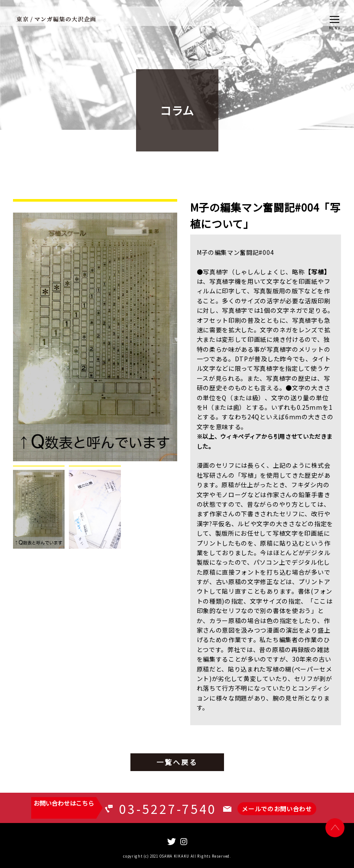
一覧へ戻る (177, 762)
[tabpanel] (95, 330)
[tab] (39, 507)
